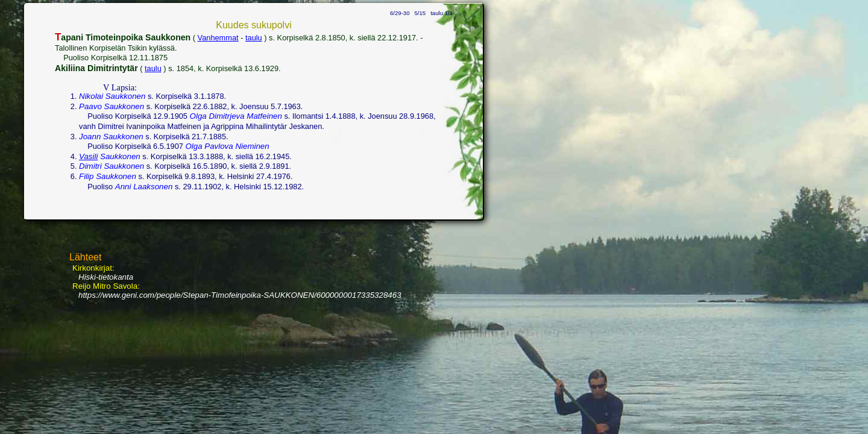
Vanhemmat (218, 38)
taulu (254, 38)
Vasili (88, 156)
